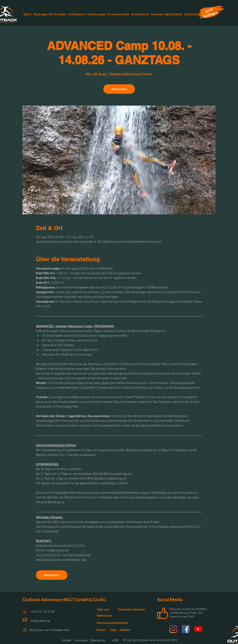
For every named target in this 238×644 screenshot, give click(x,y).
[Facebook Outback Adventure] (186, 629)
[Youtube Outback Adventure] (198, 629)
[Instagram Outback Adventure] (173, 629)
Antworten (119, 89)
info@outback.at (40, 621)
